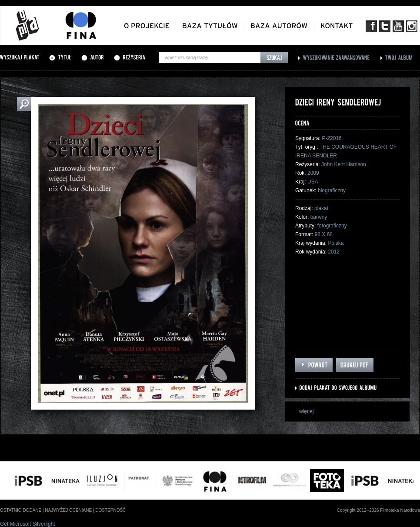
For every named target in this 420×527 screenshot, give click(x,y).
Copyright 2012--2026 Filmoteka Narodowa (378, 510)
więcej (306, 411)
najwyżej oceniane (68, 510)
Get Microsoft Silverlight (28, 524)
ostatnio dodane (21, 510)
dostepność (110, 510)
